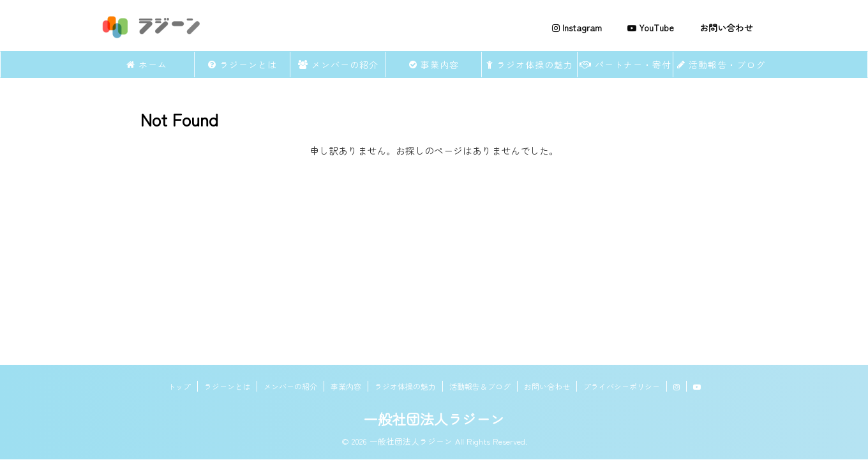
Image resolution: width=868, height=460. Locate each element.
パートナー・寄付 (625, 65)
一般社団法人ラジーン (434, 418)
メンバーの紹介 (338, 65)
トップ (179, 386)
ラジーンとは (243, 65)
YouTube (651, 27)
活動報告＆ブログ (480, 386)
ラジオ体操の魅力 (530, 65)
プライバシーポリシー (622, 386)
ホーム (147, 65)
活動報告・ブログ (721, 65)
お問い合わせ (726, 27)
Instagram (577, 27)
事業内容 (434, 65)
